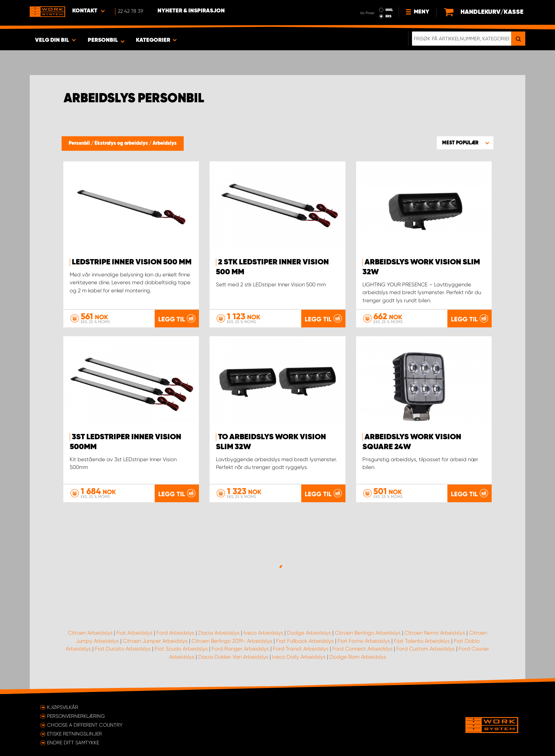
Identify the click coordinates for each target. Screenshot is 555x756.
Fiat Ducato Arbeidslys (123, 649)
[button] (465, 143)
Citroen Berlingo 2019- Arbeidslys (232, 641)
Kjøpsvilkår (63, 707)
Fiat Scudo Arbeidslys (181, 649)
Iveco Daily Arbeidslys (299, 657)
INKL (389, 10)
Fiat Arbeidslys (135, 633)
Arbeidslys (165, 143)
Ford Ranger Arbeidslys (240, 649)
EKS (388, 16)
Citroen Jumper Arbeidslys (155, 641)
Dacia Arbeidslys (219, 633)
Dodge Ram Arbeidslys (358, 657)
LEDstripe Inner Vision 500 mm (132, 262)
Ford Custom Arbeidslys (426, 649)
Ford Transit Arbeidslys (301, 649)
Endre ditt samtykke (73, 743)
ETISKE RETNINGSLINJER (75, 734)
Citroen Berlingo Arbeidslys (368, 633)
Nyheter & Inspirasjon (191, 11)
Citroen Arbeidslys (90, 633)
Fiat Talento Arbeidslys (422, 641)
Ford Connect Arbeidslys (362, 649)
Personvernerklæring (76, 716)
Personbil (80, 143)
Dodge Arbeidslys (309, 633)
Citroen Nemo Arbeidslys (435, 633)
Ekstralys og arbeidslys (122, 143)
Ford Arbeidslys (175, 633)
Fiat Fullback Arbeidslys (305, 641)
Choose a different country (85, 725)
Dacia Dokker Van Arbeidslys (233, 657)
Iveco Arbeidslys (263, 633)
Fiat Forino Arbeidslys (364, 641)
